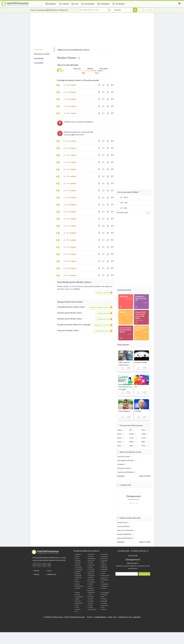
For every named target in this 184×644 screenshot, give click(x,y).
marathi (103, 588)
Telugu (90, 605)
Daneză (77, 565)
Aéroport (144, 430)
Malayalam (104, 586)
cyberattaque (120, 446)
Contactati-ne (123, 617)
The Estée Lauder (123, 457)
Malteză (77, 588)
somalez (90, 601)
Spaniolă (103, 601)
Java (76, 580)
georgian (77, 571)
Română (90, 597)
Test (74, 4)
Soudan (120, 442)
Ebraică (90, 573)
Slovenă (77, 601)
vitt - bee (124, 203)
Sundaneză (78, 603)
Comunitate (87, 4)
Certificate (118, 4)
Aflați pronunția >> (133, 563)
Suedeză (103, 603)
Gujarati (77, 573)
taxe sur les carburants (125, 530)
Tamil (76, 605)
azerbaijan (104, 556)
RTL (131, 430)
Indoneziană (105, 575)
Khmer (77, 582)
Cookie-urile (112, 617)
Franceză (90, 569)
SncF (143, 438)
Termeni (90, 617)
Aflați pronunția (134, 503)
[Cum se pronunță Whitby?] (140, 192)
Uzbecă (77, 609)
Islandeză (91, 575)
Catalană (103, 561)
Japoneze (104, 578)
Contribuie (103, 4)
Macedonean (79, 586)
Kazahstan (104, 580)
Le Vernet (132, 438)
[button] (104, 293)
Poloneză (104, 595)
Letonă (90, 584)
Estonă (90, 567)
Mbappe (144, 442)
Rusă (102, 597)
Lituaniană (104, 584)
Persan (90, 595)
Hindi (102, 573)
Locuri (49, 571)
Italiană (90, 578)
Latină (76, 584)
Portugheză (78, 597)
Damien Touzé (122, 523)
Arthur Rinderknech (144, 446)
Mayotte (132, 442)
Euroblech (121, 464)
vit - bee (124, 208)
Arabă (76, 556)
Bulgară (77, 561)
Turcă (76, 607)
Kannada (90, 580)
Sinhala (90, 599)
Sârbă (76, 599)
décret (132, 434)
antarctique (120, 438)
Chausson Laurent (124, 468)
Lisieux (120, 430)
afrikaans (77, 554)
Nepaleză (91, 592)
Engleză (103, 565)
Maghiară (77, 575)
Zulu (76, 612)
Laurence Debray (123, 526)
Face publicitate (135, 617)
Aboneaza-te (144, 574)
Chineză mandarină (90, 589)
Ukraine (120, 434)
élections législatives (124, 534)
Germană (90, 571)
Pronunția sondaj (122, 213)
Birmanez (91, 561)
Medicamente (51, 574)
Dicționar (51, 4)
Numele (36, 574)
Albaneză (91, 554)
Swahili (90, 603)
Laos (102, 582)
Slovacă (103, 599)
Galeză (103, 609)
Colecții (63, 4)
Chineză (77, 563)
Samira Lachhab (132, 446)
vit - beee (124, 197)
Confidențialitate (100, 617)
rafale (144, 434)
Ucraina (90, 607)
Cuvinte (36, 571)
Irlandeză (77, 578)
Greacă (103, 571)
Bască (76, 559)
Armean (90, 556)
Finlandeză (78, 569)
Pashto (77, 595)
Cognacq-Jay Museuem (126, 472)
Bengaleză (91, 559)
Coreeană (91, 582)
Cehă (102, 563)
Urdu (102, 607)
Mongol (77, 592)
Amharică (104, 554)
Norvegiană (104, 592)
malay (89, 586)
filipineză (103, 567)
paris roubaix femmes (125, 538)
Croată (90, 563)
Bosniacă (104, 559)
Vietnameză (91, 609)
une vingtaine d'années (126, 460)
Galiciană (104, 569)
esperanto (78, 567)
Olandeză (91, 565)
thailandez (104, 605)
